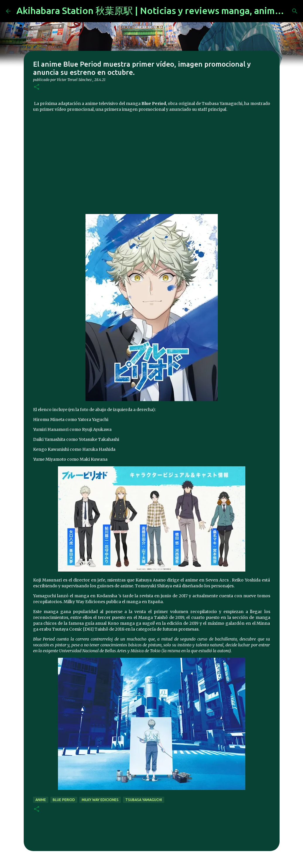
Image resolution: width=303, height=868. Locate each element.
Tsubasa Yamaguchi (144, 800)
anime (41, 800)
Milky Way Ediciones (100, 800)
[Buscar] (295, 11)
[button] (37, 87)
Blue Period (64, 800)
